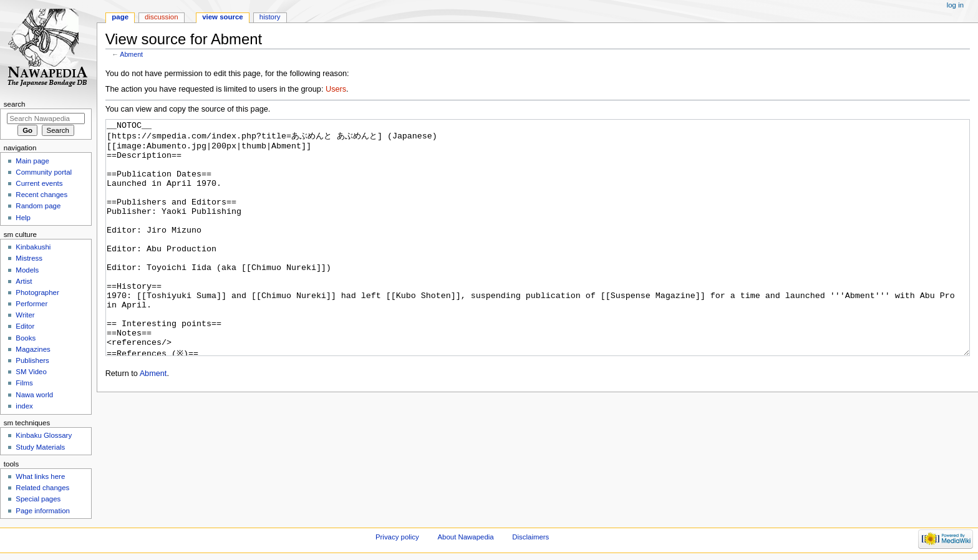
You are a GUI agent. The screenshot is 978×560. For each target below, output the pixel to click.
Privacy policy (397, 537)
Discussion (161, 17)
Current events (39, 183)
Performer (31, 304)
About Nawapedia (465, 537)
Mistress (29, 258)
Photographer (37, 292)
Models (27, 270)
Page (120, 17)
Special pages (38, 499)
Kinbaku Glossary (44, 435)
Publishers (32, 360)
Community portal (44, 172)
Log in (955, 5)
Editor (25, 326)
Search (15, 104)
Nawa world (34, 395)
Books (26, 338)
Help (23, 218)
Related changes (42, 488)
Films (24, 383)
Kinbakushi (33, 247)
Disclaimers (530, 537)
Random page (38, 206)
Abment (131, 54)
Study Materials (40, 447)
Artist (24, 281)
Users (336, 89)
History (270, 17)
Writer (25, 315)
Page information (43, 511)
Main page (32, 161)
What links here (40, 476)
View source (223, 17)
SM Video (31, 372)
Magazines (33, 349)
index (24, 406)
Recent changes (41, 195)
